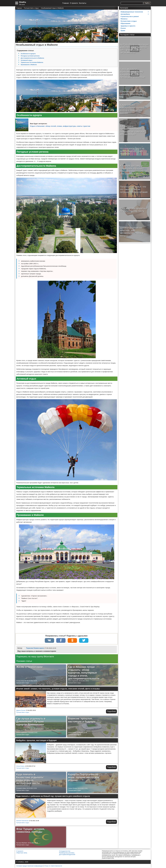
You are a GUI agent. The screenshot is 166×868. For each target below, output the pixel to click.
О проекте (74, 3)
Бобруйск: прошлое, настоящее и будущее (36, 740)
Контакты (83, 3)
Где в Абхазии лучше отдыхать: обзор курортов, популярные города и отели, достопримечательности (84, 673)
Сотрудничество (65, 851)
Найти (147, 3)
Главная (66, 3)
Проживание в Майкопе (29, 65)
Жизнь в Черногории (29, 667)
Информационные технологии (132, 12)
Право (123, 31)
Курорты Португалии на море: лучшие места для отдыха (84, 777)
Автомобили (125, 14)
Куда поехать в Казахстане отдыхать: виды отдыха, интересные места (30, 779)
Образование (125, 23)
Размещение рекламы (67, 853)
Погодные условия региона (30, 56)
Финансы (124, 19)
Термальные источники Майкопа (32, 62)
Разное (123, 28)
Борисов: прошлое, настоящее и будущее (82, 720)
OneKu (23, 2)
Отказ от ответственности (53, 866)
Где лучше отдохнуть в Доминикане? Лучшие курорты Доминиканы (31, 722)
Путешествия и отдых (23, 683)
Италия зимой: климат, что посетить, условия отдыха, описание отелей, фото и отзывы (58, 689)
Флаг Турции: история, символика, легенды (31, 830)
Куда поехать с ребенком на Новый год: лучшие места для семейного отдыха (53, 796)
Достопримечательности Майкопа (32, 58)
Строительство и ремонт (130, 16)
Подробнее (111, 711)
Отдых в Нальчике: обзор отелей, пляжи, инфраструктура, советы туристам (60, 126)
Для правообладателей (67, 855)
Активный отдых (27, 60)
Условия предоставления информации (30, 866)
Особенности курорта (28, 54)
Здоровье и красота (128, 26)
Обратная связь (22, 853)
